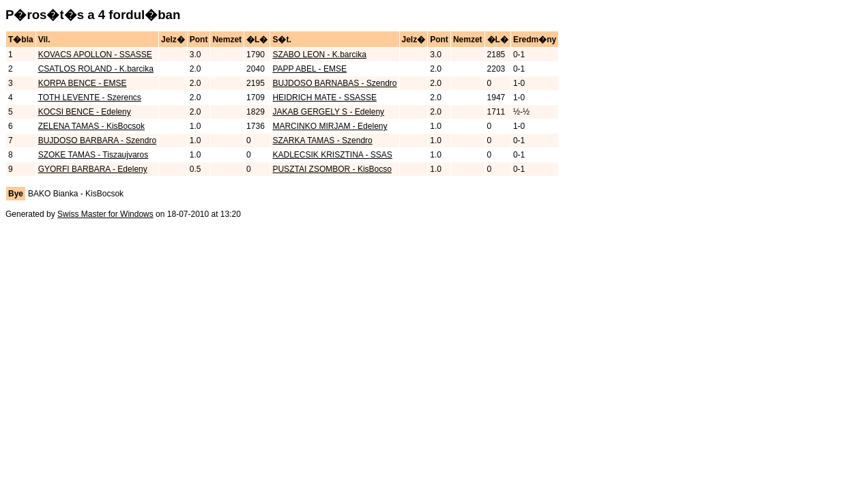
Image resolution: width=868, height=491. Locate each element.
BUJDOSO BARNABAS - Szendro (334, 83)
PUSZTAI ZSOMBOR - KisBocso (332, 169)
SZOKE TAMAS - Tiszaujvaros (93, 155)
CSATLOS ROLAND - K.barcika (96, 69)
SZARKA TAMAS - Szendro (322, 140)
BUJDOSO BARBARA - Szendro (97, 140)
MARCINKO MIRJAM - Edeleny (330, 126)
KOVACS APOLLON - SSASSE (95, 55)
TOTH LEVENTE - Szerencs (90, 98)
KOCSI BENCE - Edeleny (85, 112)
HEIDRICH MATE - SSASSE (324, 98)
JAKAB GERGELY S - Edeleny (328, 112)
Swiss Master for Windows (105, 214)
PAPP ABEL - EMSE (309, 69)
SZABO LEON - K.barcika (319, 55)
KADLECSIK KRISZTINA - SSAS (332, 155)
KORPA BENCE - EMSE (83, 83)
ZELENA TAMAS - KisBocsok (91, 126)
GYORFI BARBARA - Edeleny (93, 169)
